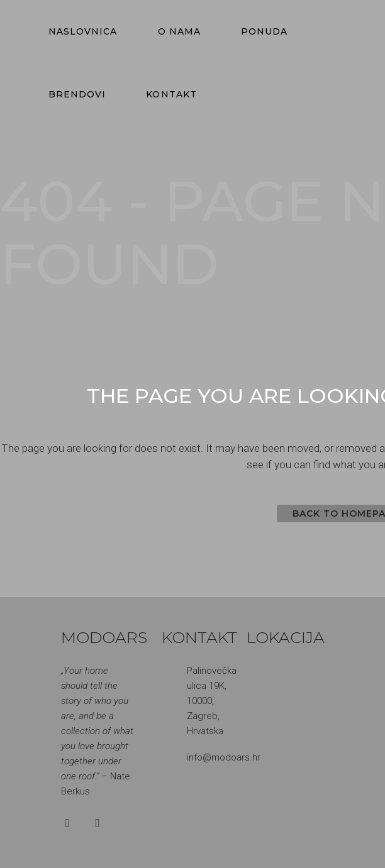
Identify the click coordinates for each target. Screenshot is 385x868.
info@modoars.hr (224, 757)
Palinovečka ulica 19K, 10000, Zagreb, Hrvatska (212, 701)
